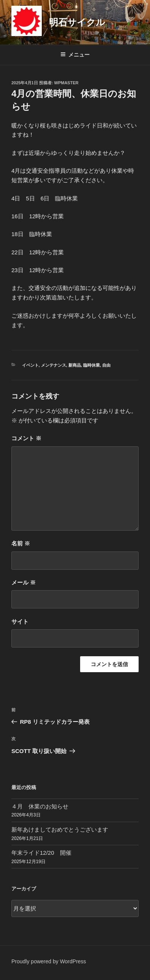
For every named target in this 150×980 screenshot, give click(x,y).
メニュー (75, 55)
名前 (21, 543)
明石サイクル (77, 22)
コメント (26, 438)
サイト (20, 622)
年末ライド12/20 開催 (41, 853)
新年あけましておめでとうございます (60, 830)
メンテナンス (54, 365)
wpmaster (66, 83)
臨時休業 (92, 365)
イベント (30, 365)
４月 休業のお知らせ (40, 806)
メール (24, 582)
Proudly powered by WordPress (49, 961)
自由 (106, 365)
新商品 (75, 365)
